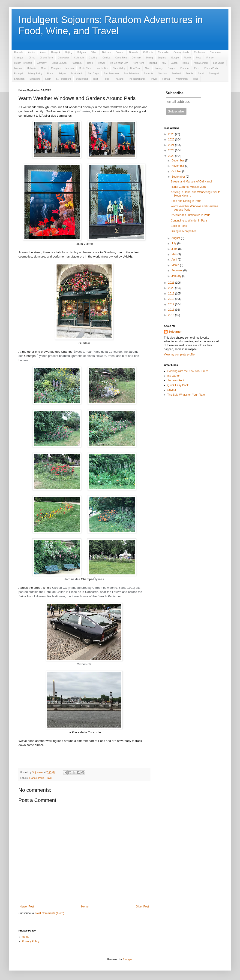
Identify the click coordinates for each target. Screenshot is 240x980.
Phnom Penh (211, 68)
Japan (174, 63)
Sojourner (175, 332)
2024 (172, 145)
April (175, 260)
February (177, 270)
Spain (48, 79)
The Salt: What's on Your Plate (186, 395)
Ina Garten (174, 376)
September (179, 177)
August (176, 238)
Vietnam (166, 79)
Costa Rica (121, 58)
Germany (42, 63)
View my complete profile (179, 355)
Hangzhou (77, 63)
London (18, 68)
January (177, 276)
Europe (175, 58)
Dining (150, 58)
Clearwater (63, 58)
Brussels (134, 52)
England (162, 58)
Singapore (35, 79)
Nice (147, 68)
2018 (172, 299)
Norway (159, 68)
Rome (50, 74)
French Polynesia (23, 63)
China (32, 58)
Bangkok (56, 52)
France (210, 58)
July (174, 243)
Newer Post (27, 907)
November (178, 166)
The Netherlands (137, 79)
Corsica (106, 58)
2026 (172, 134)
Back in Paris (179, 226)
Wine (195, 79)
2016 (172, 310)
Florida (187, 58)
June (175, 249)
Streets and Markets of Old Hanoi (191, 182)
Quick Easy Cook (178, 385)
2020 (172, 288)
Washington (182, 79)
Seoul (201, 74)
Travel (154, 79)
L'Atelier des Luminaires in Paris (190, 215)
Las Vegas (219, 63)
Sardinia (162, 74)
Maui (44, 68)
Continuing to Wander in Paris (189, 221)
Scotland (176, 74)
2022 (172, 156)
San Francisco (111, 74)
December (178, 161)
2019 (172, 294)
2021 (172, 283)
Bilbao (94, 52)
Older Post (142, 907)
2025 (172, 140)
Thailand (119, 79)
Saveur (172, 390)
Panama (185, 68)
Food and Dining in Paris (186, 201)
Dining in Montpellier (183, 231)
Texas (106, 79)
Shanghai (214, 74)
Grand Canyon (59, 63)
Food (199, 58)
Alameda (18, 52)
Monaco (70, 68)
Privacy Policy (35, 74)
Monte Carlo (85, 68)
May (174, 254)
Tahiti (96, 79)
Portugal (18, 74)
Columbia (79, 58)
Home (85, 907)
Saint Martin (77, 74)
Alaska (31, 52)
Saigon (62, 74)
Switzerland (82, 79)
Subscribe (175, 93)
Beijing (69, 52)
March (176, 265)
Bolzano (120, 52)
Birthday (106, 52)
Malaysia (31, 68)
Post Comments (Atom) (50, 913)
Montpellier (102, 68)
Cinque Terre (46, 58)
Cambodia (163, 52)
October (177, 171)
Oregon (171, 68)
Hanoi (90, 63)
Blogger (127, 959)
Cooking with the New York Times (188, 371)
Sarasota (148, 74)
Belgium (81, 52)
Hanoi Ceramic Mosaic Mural (189, 187)
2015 (172, 315)
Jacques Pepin (176, 380)
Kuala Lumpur (201, 63)
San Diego (94, 74)
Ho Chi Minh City (119, 63)
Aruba (43, 52)
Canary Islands (181, 52)
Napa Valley (119, 68)
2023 (172, 150)
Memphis (56, 68)
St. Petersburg (63, 79)
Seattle (189, 74)
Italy (164, 63)
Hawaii (102, 63)
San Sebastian (131, 74)
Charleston (215, 52)
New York (135, 68)
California (148, 52)
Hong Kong (138, 63)
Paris (197, 68)
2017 (172, 304)
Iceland (153, 63)
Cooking (93, 58)
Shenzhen (19, 79)
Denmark (136, 58)
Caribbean (199, 52)
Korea (186, 63)
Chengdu (19, 58)
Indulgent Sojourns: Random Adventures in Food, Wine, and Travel (111, 25)
